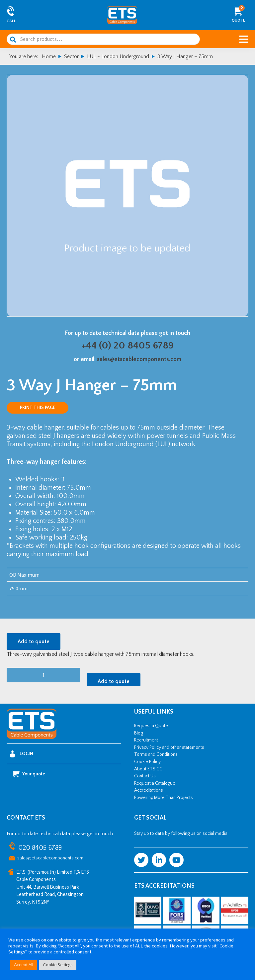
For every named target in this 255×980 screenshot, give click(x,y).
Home (49, 56)
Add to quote (34, 641)
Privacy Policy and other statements (169, 747)
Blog (138, 733)
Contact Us (145, 776)
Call (11, 21)
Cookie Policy (147, 762)
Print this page (38, 408)
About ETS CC (148, 769)
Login (22, 754)
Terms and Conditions (156, 754)
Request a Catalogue (155, 783)
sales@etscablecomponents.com (139, 359)
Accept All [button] (24, 965)
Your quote (29, 774)
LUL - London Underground (118, 56)
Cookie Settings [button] (58, 965)
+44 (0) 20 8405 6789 (127, 346)
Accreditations (149, 790)
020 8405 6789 (40, 848)
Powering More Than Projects (164, 798)
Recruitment (146, 740)
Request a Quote (151, 726)
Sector (71, 56)
